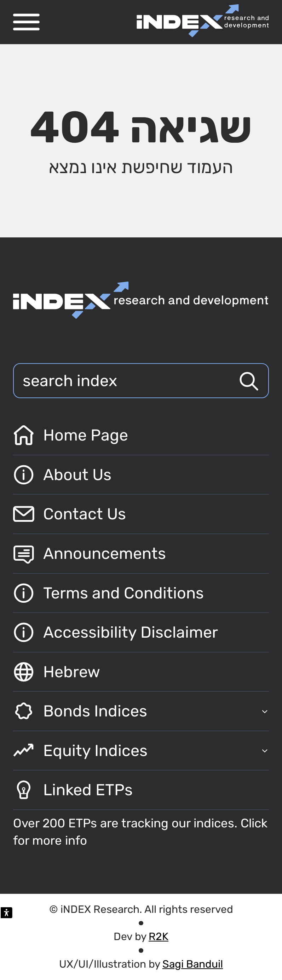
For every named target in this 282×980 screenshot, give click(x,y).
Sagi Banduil (193, 964)
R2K (159, 936)
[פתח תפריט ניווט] (26, 22)
